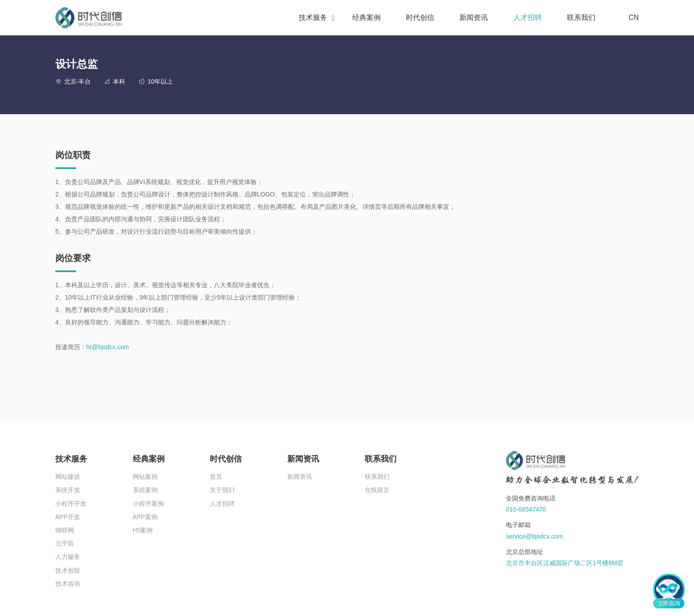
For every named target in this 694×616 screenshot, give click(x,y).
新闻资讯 (474, 17)
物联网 (65, 530)
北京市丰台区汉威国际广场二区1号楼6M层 (565, 563)
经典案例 (366, 17)
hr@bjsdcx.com (108, 347)
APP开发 (68, 517)
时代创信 (420, 17)
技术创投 (68, 570)
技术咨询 (68, 584)
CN (628, 18)
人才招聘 (528, 17)
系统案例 (145, 490)
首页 (216, 477)
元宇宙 (65, 543)
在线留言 (377, 490)
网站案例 (145, 477)
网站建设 (68, 477)
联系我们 (581, 17)
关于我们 (222, 490)
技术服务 (313, 17)
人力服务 (68, 557)
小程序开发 (71, 504)
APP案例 (145, 517)
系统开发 (68, 490)
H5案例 (143, 530)
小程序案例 (148, 504)
